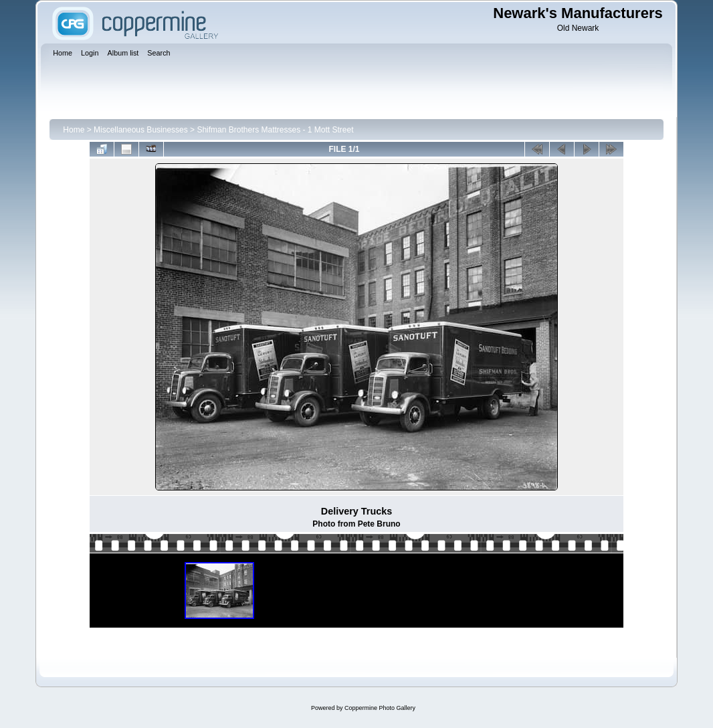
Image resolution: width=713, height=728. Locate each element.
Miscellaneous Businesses (141, 130)
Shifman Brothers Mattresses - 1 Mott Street (275, 130)
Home (74, 130)
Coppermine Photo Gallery (380, 708)
